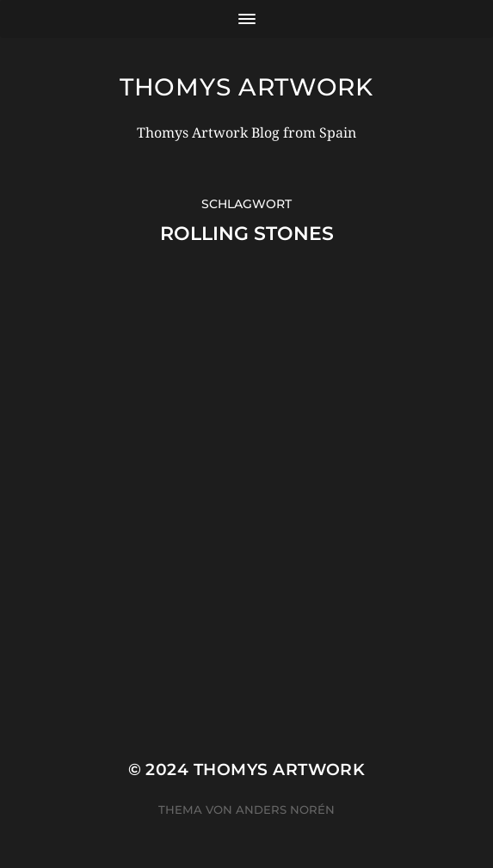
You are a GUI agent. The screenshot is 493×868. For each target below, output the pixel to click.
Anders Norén (285, 810)
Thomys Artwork (246, 87)
